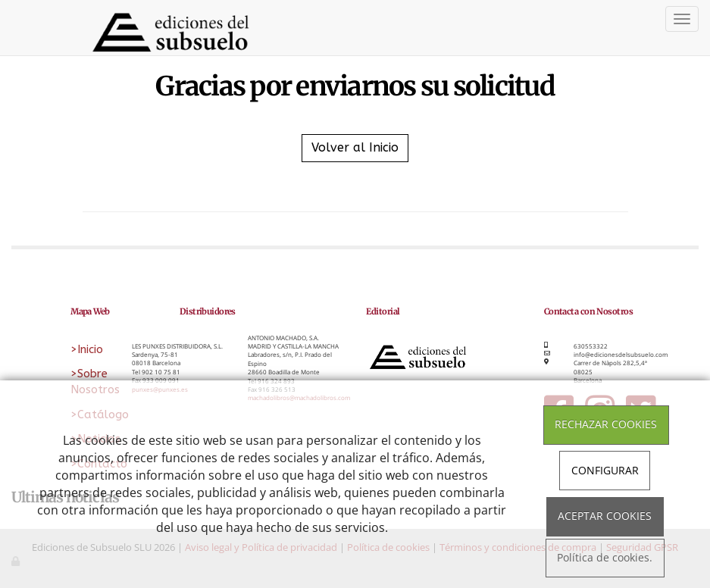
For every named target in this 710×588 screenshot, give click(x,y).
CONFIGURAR (605, 470)
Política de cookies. (605, 558)
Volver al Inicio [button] (355, 147)
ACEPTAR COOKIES (605, 516)
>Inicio (87, 349)
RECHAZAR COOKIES (606, 424)
